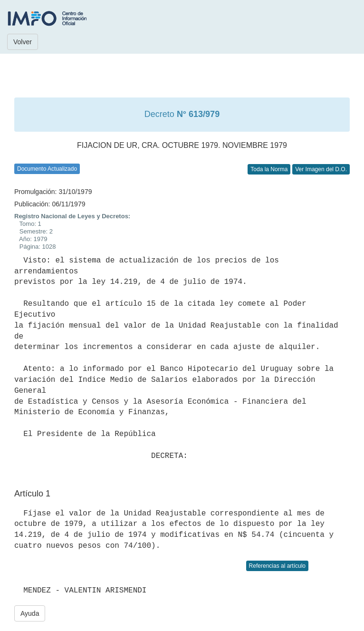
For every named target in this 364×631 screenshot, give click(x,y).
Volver (23, 42)
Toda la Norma (269, 169)
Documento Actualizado (47, 169)
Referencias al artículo (277, 566)
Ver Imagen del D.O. (321, 169)
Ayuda (30, 613)
